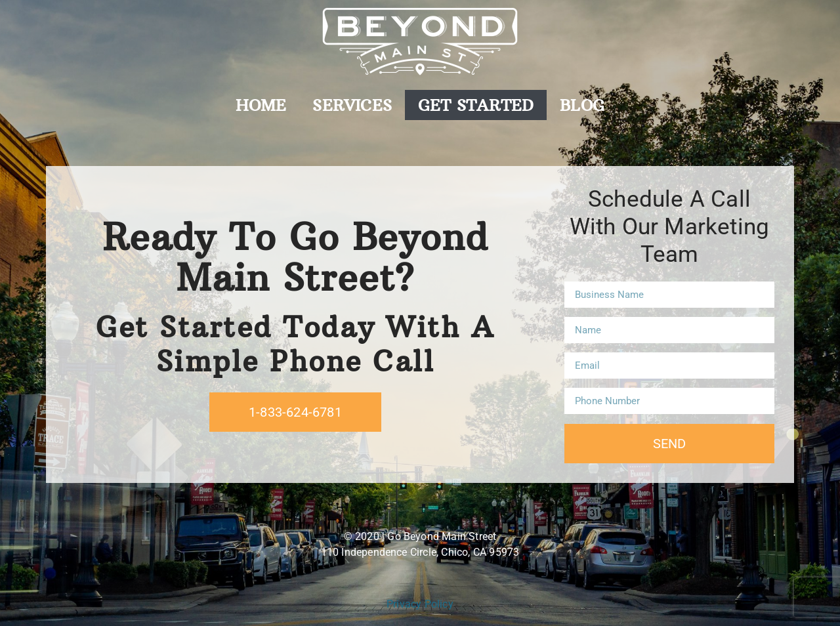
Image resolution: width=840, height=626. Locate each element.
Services (352, 105)
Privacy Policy (420, 604)
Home (261, 105)
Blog (582, 105)
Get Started (476, 105)
